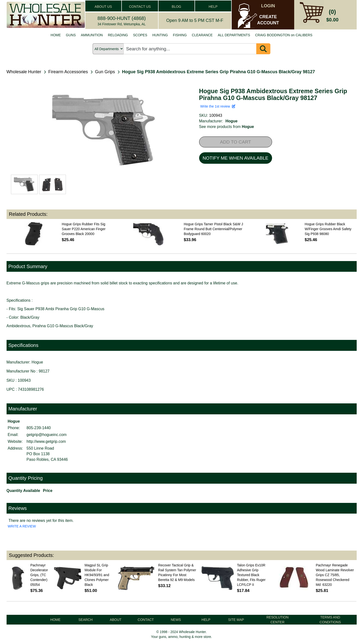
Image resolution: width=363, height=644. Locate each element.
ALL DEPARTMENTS (234, 35)
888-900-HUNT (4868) (122, 18)
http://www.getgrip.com (46, 441)
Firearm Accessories (68, 72)
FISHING (180, 35)
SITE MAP (236, 620)
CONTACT (146, 620)
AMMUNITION (92, 35)
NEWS (176, 620)
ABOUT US (103, 7)
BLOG (176, 7)
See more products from (227, 127)
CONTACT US (140, 7)
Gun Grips (105, 72)
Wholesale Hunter (24, 72)
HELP (213, 7)
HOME (56, 35)
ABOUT (115, 620)
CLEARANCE (202, 35)
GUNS (71, 35)
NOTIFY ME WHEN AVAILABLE (235, 158)
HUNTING (160, 35)
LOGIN (268, 6)
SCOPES (140, 35)
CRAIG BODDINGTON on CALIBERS (284, 35)
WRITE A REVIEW (22, 526)
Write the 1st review (218, 106)
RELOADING (118, 35)
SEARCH (85, 620)
